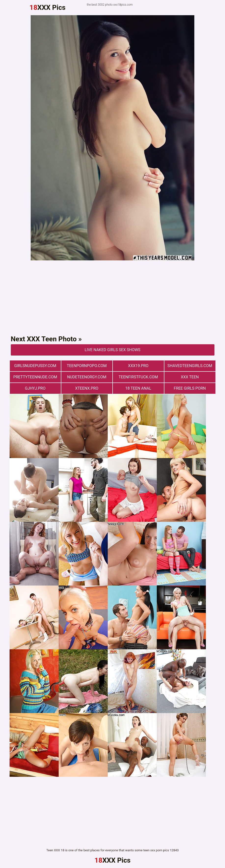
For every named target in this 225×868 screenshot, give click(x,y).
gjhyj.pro (35, 388)
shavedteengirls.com (190, 366)
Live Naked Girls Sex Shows (112, 350)
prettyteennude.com (35, 377)
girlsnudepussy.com (35, 366)
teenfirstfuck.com (138, 377)
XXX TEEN (190, 377)
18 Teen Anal (138, 388)
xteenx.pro (87, 388)
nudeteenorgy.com (87, 377)
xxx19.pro (138, 366)
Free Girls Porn (190, 388)
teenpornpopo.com (87, 366)
